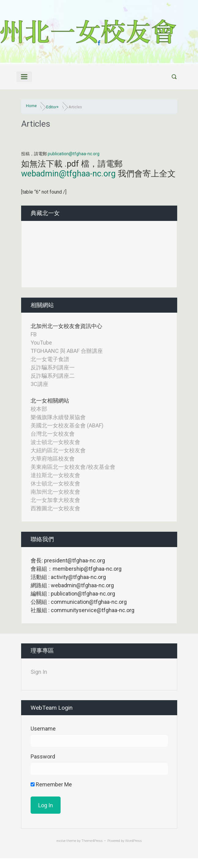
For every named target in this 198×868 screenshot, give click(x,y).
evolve (61, 841)
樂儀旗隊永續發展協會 (58, 417)
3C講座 (39, 384)
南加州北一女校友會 (55, 492)
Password (43, 756)
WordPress (133, 841)
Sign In (39, 672)
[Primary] (24, 77)
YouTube (41, 343)
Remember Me (51, 784)
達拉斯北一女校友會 (55, 475)
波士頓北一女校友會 (55, 442)
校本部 (39, 409)
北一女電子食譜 (50, 359)
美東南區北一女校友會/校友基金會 (73, 467)
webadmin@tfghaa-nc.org (68, 174)
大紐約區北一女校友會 (58, 450)
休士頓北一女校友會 (55, 483)
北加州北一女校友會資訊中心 (66, 326)
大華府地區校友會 (53, 459)
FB (34, 334)
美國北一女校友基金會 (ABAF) (67, 425)
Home (31, 106)
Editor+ (52, 107)
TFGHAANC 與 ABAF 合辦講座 (67, 351)
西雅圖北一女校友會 (55, 508)
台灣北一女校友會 (53, 434)
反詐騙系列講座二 (53, 376)
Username (43, 729)
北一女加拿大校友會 (55, 500)
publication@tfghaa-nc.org (74, 154)
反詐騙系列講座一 (53, 367)
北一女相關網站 (50, 401)
